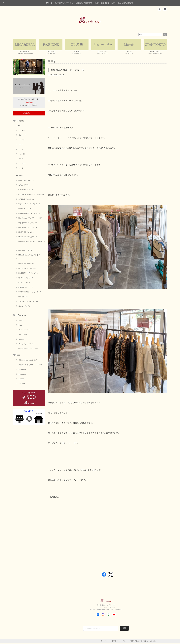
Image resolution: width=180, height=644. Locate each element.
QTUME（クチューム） (27, 278)
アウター (22, 131)
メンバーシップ (24, 330)
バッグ (21, 150)
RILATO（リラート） (26, 283)
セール (21, 168)
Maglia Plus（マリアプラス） (29, 237)
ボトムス (22, 145)
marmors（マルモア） (26, 251)
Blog (20, 325)
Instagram (22, 375)
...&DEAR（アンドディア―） (29, 302)
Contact (22, 340)
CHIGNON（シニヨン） (27, 190)
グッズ (21, 159)
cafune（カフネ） (25, 185)
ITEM (18, 126)
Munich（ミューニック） (27, 264)
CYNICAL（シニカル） (27, 200)
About (21, 321)
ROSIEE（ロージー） (26, 288)
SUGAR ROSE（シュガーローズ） (31, 292)
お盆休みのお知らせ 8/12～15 (67, 70)
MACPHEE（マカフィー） (28, 233)
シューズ (22, 154)
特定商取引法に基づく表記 (28, 349)
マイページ (23, 335)
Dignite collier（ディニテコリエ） (30, 204)
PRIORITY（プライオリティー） (30, 273)
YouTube (22, 384)
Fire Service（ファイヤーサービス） (31, 218)
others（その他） (25, 306)
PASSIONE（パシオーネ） (28, 269)
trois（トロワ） (24, 297)
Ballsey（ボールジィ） (26, 181)
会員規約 (153, 642)
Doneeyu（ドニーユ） (26, 209)
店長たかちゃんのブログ (28, 360)
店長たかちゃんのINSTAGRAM (30, 365)
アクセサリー (23, 164)
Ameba (21, 379)
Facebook (22, 370)
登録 (124, 629)
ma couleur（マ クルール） (28, 228)
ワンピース (22, 135)
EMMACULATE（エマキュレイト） (31, 214)
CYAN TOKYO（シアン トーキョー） (32, 195)
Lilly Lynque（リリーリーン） (29, 223)
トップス (22, 140)
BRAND (19, 176)
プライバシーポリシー (27, 344)
